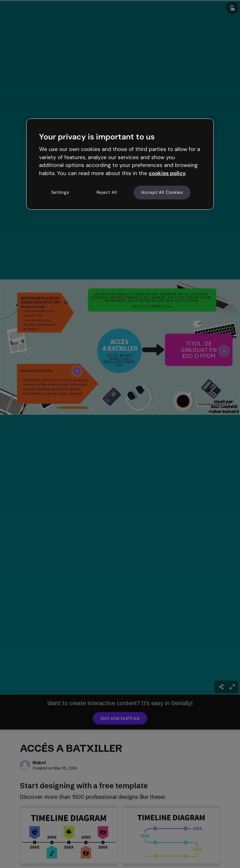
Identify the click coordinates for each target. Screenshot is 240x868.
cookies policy (167, 173)
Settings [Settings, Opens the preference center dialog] (60, 192)
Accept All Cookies (162, 192)
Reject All (107, 192)
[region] (120, 164)
